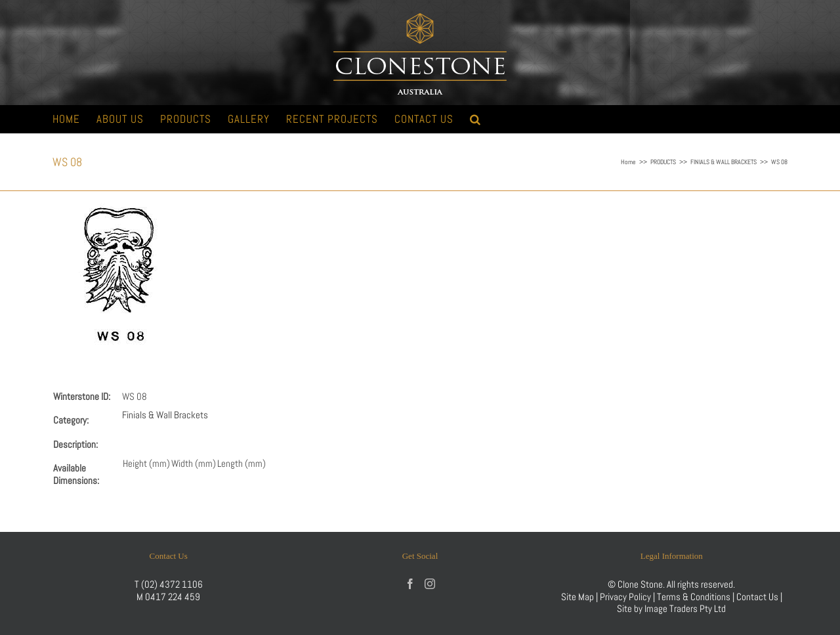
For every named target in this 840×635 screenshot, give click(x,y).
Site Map (577, 597)
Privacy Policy (625, 597)
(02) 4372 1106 (172, 584)
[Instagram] (430, 584)
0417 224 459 (173, 597)
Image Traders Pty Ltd (685, 608)
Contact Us (758, 597)
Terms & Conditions (695, 597)
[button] (475, 119)
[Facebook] (410, 584)
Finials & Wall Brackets (165, 415)
